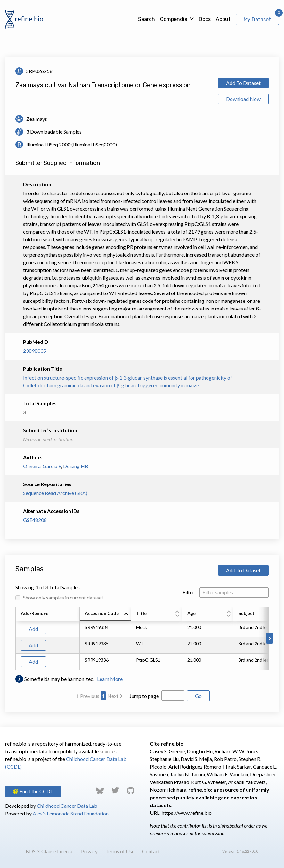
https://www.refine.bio (187, 813)
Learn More (110, 679)
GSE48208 (35, 520)
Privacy (89, 851)
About (223, 19)
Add (33, 629)
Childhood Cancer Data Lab (67, 806)
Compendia (174, 19)
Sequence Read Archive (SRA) (55, 493)
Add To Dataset (243, 83)
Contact (151, 851)
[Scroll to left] (14, 638)
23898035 (35, 351)
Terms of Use (120, 851)
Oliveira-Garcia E (42, 466)
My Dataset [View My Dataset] (257, 19)
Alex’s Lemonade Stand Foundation (71, 813)
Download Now (243, 99)
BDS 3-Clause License (49, 851)
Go (198, 696)
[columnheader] (105, 614)
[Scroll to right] (270, 638)
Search (146, 19)
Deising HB (76, 466)
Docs (205, 19)
